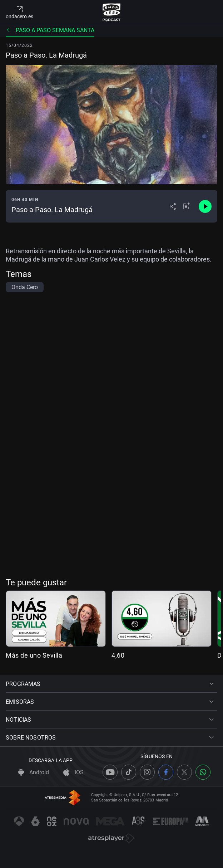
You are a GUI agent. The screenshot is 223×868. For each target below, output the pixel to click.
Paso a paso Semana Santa (50, 30)
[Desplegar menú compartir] (173, 206)
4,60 (118, 655)
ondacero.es (19, 12)
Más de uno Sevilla (34, 655)
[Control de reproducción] (205, 206)
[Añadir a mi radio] (187, 206)
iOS (73, 772)
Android (33, 772)
